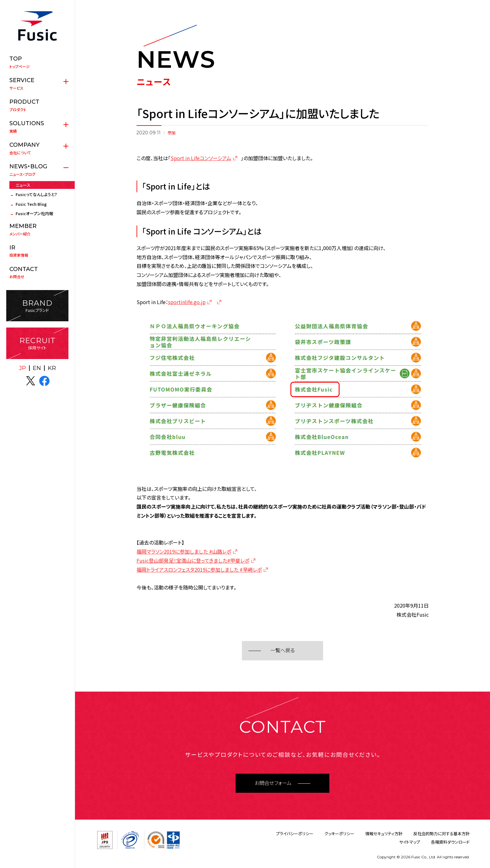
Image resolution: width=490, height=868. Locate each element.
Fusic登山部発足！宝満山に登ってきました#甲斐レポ (193, 560)
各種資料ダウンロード (450, 842)
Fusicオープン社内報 (34, 213)
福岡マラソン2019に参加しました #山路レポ (184, 551)
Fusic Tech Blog (31, 204)
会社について (37, 148)
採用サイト (37, 343)
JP (22, 368)
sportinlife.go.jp (187, 302)
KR (52, 368)
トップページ (37, 62)
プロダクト (37, 105)
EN (37, 368)
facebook (44, 381)
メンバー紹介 (37, 229)
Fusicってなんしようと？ (36, 194)
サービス (37, 84)
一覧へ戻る (282, 651)
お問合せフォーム (273, 783)
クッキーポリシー (339, 833)
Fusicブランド (37, 306)
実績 (37, 127)
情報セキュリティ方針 (384, 833)
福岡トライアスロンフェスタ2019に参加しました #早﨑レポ (199, 570)
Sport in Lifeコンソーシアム (201, 158)
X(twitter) (31, 381)
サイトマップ (410, 842)
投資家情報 (37, 251)
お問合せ (37, 273)
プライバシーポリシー (295, 833)
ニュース (23, 185)
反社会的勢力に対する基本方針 (442, 833)
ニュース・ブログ (37, 170)
